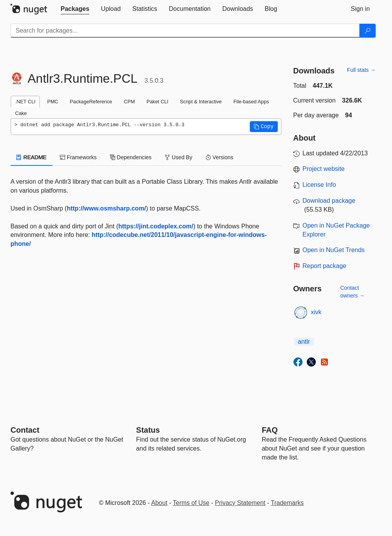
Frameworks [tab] (78, 157)
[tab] (75, 9)
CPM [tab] (129, 102)
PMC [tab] (52, 102)
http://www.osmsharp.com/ (106, 208)
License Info (319, 185)
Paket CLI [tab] (157, 102)
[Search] (368, 31)
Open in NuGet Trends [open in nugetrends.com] (334, 250)
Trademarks (287, 503)
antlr (304, 342)
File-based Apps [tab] (251, 102)
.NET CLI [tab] (25, 102)
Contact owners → (353, 292)
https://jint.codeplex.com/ (156, 226)
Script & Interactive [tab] (201, 102)
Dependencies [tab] (131, 157)
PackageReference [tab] (91, 102)
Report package (325, 266)
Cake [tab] (21, 113)
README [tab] (31, 157)
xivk (316, 312)
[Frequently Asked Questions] (270, 430)
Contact (25, 430)
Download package (329, 201)
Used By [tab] (179, 157)
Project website (324, 169)
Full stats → (361, 70)
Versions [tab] (220, 157)
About (159, 503)
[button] (264, 127)
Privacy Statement (240, 503)
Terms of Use (191, 503)
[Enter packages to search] (185, 31)
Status (148, 430)
